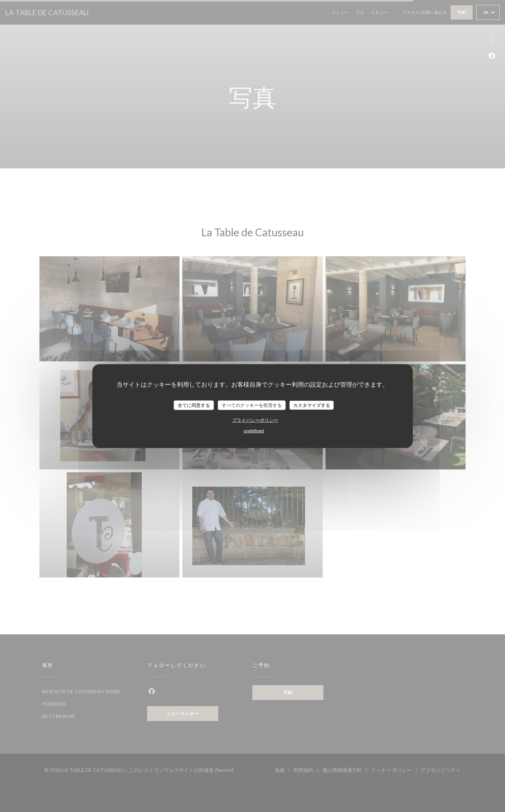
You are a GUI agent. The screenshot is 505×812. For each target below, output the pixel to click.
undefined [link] (254, 431)
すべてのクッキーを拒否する (252, 405)
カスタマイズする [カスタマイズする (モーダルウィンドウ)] (312, 405)
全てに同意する (194, 405)
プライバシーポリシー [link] (255, 420)
